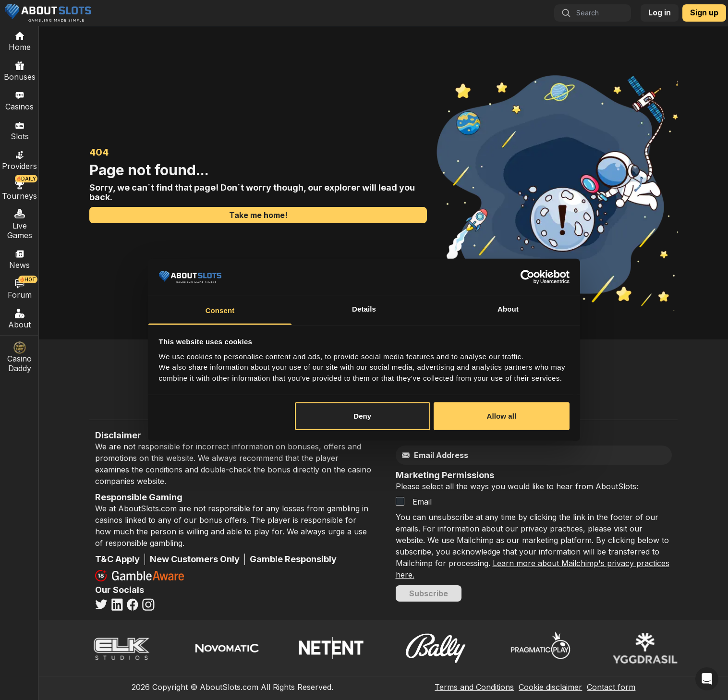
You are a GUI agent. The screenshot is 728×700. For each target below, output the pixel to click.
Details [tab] (364, 309)
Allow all (502, 416)
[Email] (514, 455)
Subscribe (429, 593)
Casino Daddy (20, 357)
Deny (362, 416)
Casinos (19, 100)
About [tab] (508, 309)
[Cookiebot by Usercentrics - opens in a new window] (528, 277)
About (20, 318)
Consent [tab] (220, 310)
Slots (20, 130)
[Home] (19, 41)
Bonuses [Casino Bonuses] (20, 71)
